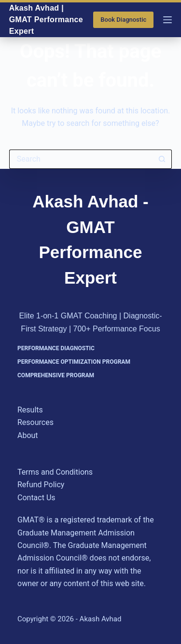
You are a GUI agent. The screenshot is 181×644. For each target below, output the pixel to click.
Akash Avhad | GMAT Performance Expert (46, 20)
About (28, 435)
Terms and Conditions (55, 472)
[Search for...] (81, 159)
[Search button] (162, 159)
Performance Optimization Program (74, 362)
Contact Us (36, 498)
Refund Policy (41, 485)
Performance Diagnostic (56, 348)
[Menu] (167, 20)
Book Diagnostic (123, 20)
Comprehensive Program (56, 375)
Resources (35, 422)
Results (30, 410)
